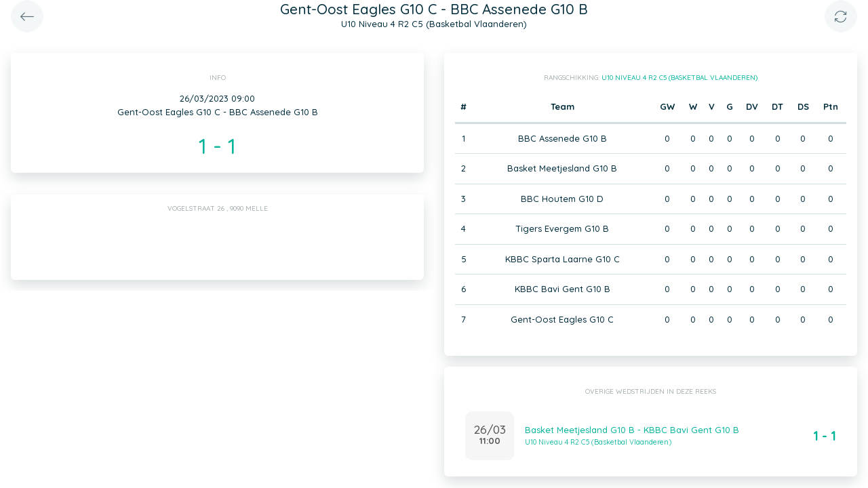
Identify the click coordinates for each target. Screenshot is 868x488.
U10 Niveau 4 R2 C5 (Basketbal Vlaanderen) (679, 78)
